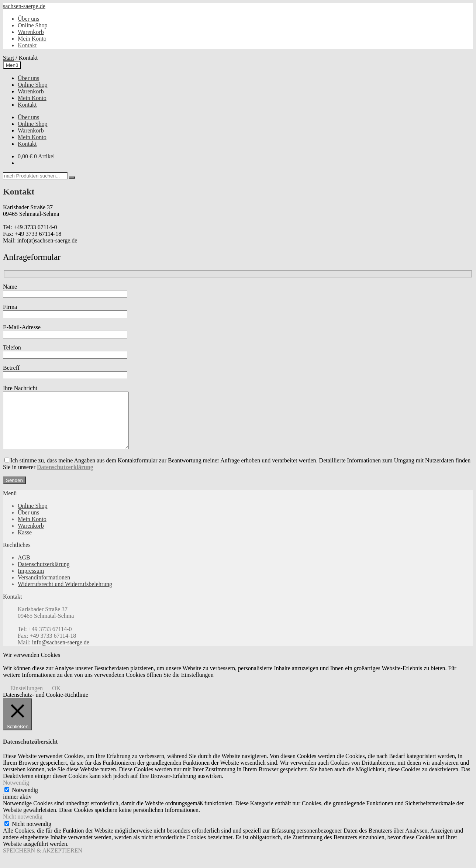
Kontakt (27, 45)
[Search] (72, 178)
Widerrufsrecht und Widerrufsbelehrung (65, 595)
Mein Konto (32, 39)
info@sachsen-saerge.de (61, 653)
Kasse (25, 543)
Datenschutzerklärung (44, 575)
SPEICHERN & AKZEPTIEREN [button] (43, 862)
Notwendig (25, 801)
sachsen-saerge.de (24, 6)
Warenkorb (31, 32)
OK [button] (56, 699)
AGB (24, 569)
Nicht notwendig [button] (23, 828)
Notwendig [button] (16, 794)
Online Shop (32, 25)
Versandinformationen (44, 588)
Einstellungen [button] (27, 699)
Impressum (31, 582)
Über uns (28, 19)
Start (8, 58)
